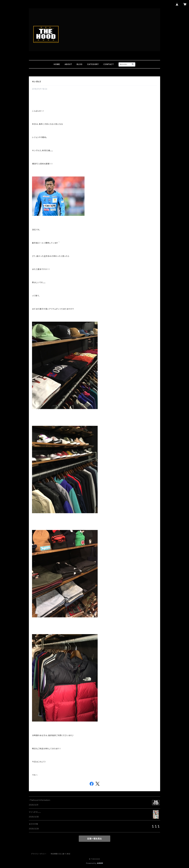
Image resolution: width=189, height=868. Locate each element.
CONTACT (109, 64)
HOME (57, 64)
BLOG (79, 64)
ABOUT (68, 64)
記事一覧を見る (94, 839)
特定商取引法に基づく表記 (61, 854)
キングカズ (37, 82)
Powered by (94, 863)
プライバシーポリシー (39, 854)
